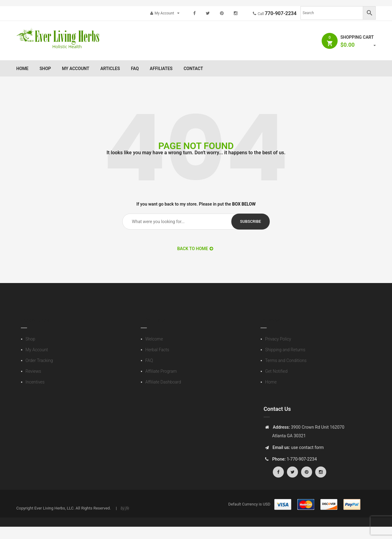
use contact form (307, 447)
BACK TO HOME (195, 249)
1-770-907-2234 (302, 459)
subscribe (250, 221)
